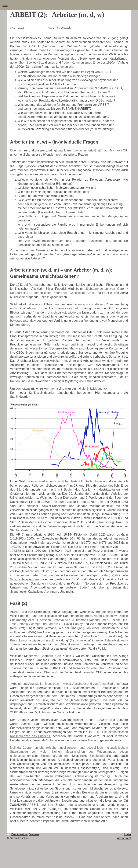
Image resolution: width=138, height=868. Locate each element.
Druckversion (17, 834)
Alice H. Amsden (39, 620)
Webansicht (124, 838)
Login (128, 834)
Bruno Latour (19, 640)
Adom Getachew (105, 616)
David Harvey (73, 624)
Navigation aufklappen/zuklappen (69, 5)
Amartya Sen (61, 620)
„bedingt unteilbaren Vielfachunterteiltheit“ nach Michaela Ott (86, 150)
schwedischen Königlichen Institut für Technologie (68, 481)
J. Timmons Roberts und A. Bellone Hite (100, 620)
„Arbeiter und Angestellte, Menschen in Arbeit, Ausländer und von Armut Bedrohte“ (65, 684)
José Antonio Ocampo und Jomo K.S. (36, 624)
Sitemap (34, 834)
